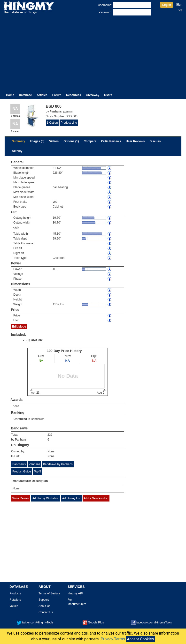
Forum (57, 95)
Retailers (15, 600)
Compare (90, 141)
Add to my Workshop (46, 498)
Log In (167, 5)
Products (15, 593)
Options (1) (71, 141)
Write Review (21, 498)
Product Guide (22, 472)
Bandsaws (37, 419)
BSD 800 (37, 340)
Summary (19, 141)
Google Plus (93, 622)
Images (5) (37, 141)
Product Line (69, 123)
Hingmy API (75, 593)
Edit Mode (19, 327)
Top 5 (37, 472)
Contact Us (46, 612)
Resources (74, 95)
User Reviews (135, 141)
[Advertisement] (93, 53)
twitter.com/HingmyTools (35, 622)
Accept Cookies (140, 639)
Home (10, 95)
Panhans (34, 464)
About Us (44, 606)
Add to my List (71, 498)
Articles (42, 95)
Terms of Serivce (49, 593)
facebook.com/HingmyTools (151, 622)
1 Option (52, 123)
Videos (54, 141)
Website (68, 112)
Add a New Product (96, 498)
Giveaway (92, 95)
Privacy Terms (113, 639)
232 (50, 435)
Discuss (155, 141)
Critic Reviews (111, 141)
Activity (17, 151)
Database (25, 95)
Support (44, 600)
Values (14, 606)
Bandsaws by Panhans (58, 464)
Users (108, 95)
